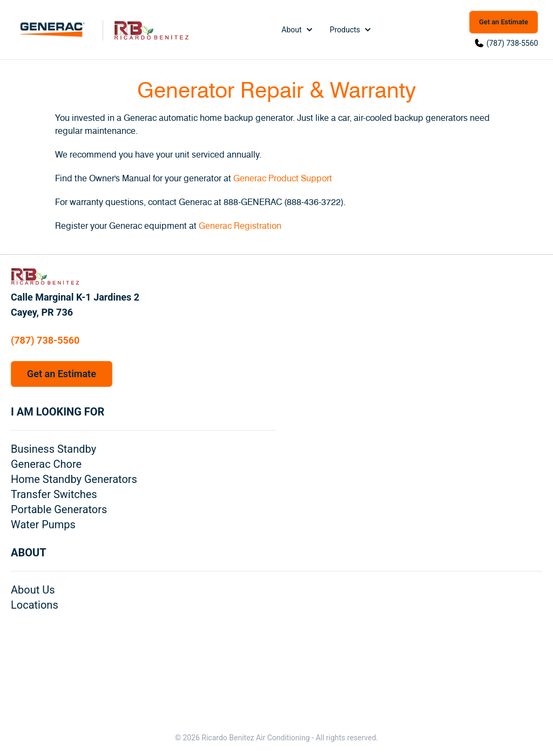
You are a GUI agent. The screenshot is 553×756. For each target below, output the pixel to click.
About (298, 30)
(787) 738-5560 (512, 43)
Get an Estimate (504, 22)
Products (352, 30)
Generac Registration (240, 226)
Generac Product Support (283, 179)
